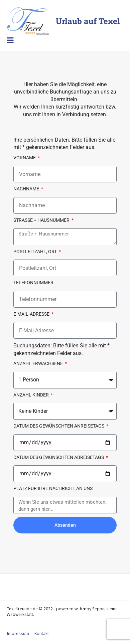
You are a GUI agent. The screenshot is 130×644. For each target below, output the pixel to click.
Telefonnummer (33, 283)
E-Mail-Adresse (32, 314)
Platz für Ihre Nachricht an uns (53, 488)
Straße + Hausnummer (42, 220)
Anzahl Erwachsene (39, 363)
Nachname (27, 189)
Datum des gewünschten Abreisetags (59, 457)
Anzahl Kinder (32, 395)
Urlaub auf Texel (88, 21)
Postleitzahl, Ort (36, 252)
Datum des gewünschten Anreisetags (59, 426)
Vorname (25, 158)
